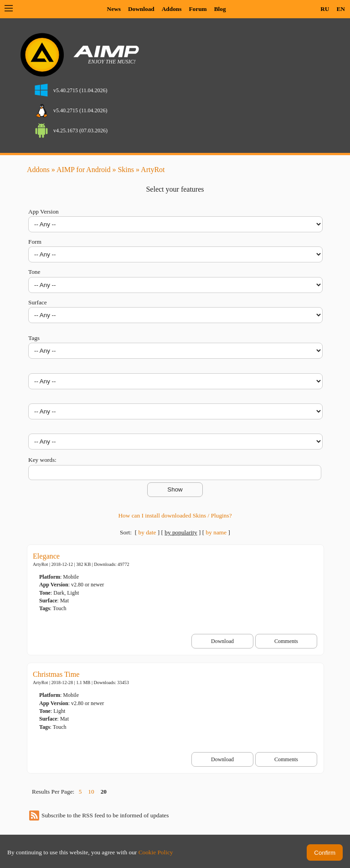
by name (216, 532)
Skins (126, 170)
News (114, 9)
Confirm (325, 853)
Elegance (46, 556)
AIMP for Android (84, 170)
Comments (286, 641)
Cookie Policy (156, 852)
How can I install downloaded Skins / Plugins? (175, 515)
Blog (220, 9)
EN (341, 9)
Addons (172, 9)
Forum (198, 9)
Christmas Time (56, 674)
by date (147, 532)
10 (91, 792)
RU (325, 9)
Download (141, 9)
